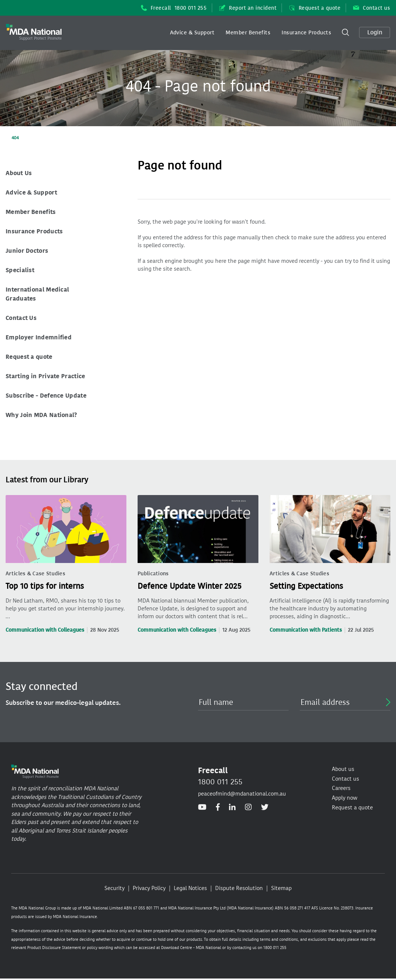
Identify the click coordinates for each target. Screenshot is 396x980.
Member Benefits (248, 33)
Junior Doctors (27, 251)
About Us (19, 173)
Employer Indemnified (39, 337)
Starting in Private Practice (45, 376)
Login (375, 32)
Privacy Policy (149, 888)
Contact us (372, 8)
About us (343, 769)
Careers (341, 788)
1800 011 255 (220, 782)
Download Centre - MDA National (191, 948)
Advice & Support (192, 33)
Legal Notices (190, 888)
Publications (153, 574)
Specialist (20, 270)
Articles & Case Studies (35, 574)
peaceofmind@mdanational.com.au (242, 794)
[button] (192, 33)
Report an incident (248, 8)
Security (114, 888)
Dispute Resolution (239, 888)
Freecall (174, 8)
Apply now (345, 798)
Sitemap (281, 888)
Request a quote (315, 8)
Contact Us (21, 318)
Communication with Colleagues (45, 630)
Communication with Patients (306, 630)
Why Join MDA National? (41, 415)
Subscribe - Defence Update (46, 396)
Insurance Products (306, 33)
